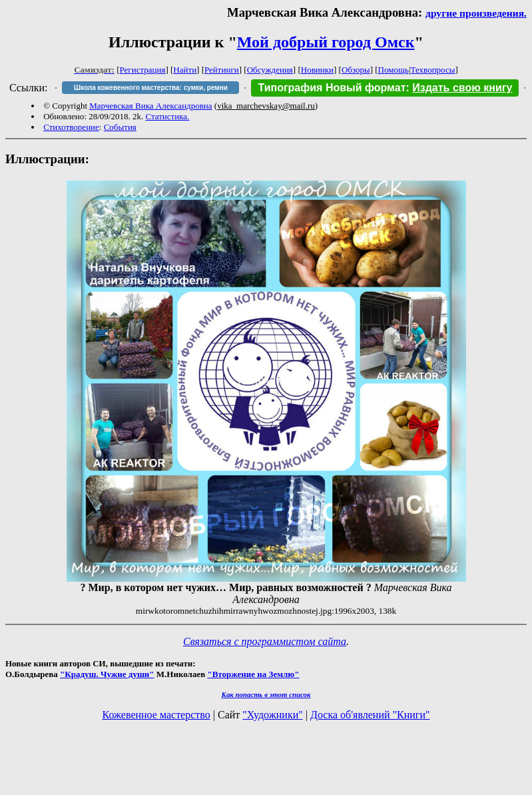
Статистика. (167, 116)
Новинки (317, 70)
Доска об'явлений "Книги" (370, 715)
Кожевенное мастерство (156, 715)
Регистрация (143, 70)
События (120, 127)
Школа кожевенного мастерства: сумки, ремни (151, 88)
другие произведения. (476, 13)
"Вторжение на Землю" (253, 674)
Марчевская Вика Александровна (150, 106)
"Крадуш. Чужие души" (107, 674)
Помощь (394, 70)
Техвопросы (433, 70)
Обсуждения (270, 70)
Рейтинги (222, 70)
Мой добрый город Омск (326, 42)
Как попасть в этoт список (266, 694)
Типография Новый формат (332, 88)
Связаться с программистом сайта (265, 641)
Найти (185, 70)
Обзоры (356, 70)
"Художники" (272, 715)
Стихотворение (71, 127)
